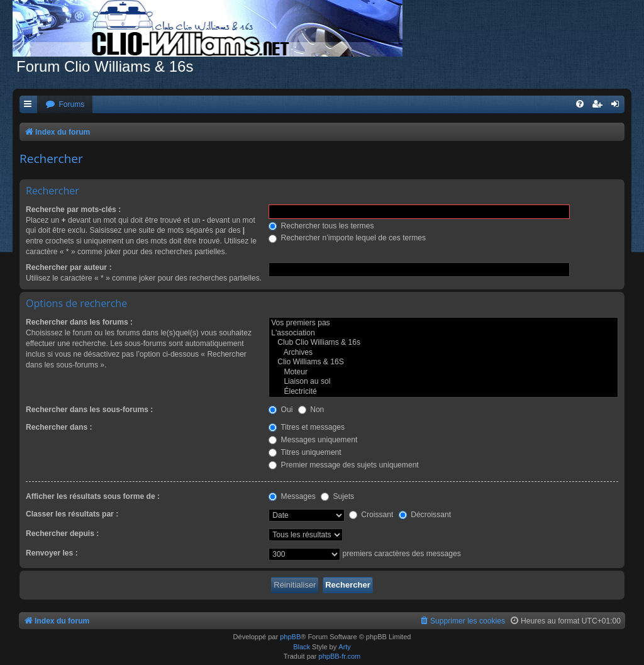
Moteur (443, 372)
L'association (443, 333)
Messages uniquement (313, 440)
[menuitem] (65, 105)
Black (302, 647)
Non (311, 410)
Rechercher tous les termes (321, 226)
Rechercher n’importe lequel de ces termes (347, 238)
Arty (345, 647)
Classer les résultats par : (72, 514)
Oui (280, 410)
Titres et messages (307, 427)
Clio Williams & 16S (443, 362)
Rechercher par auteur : (69, 267)
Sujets (337, 496)
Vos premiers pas (443, 323)
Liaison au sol (443, 382)
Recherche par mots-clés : (73, 210)
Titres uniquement (305, 452)
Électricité (443, 392)
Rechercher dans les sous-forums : (89, 410)
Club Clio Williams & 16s (443, 343)
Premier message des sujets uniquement (344, 465)
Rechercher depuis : (62, 534)
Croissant (371, 515)
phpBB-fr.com (340, 656)
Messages (292, 496)
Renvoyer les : (52, 553)
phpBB (290, 637)
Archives (443, 353)
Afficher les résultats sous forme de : (93, 496)
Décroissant (425, 515)
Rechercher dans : (59, 427)
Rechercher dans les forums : (79, 322)
